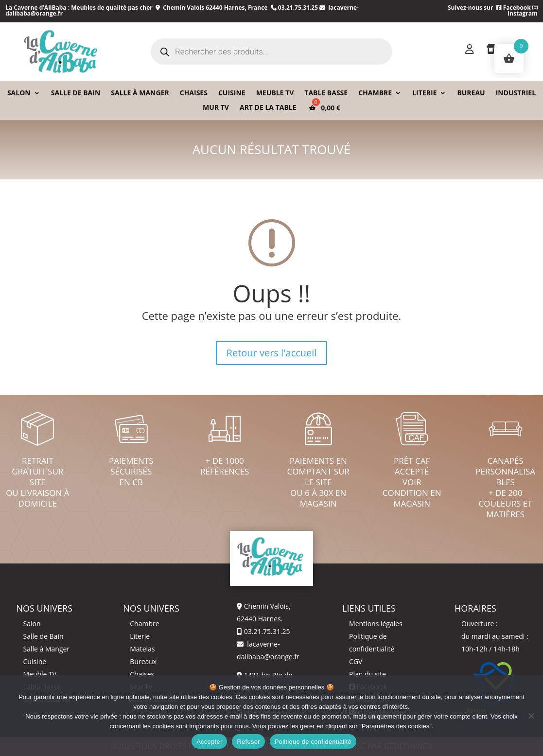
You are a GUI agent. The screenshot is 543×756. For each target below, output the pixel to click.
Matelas (142, 649)
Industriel (516, 93)
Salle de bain (76, 93)
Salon (19, 93)
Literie (424, 93)
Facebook (514, 8)
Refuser (248, 742)
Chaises (194, 93)
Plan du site (368, 674)
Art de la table (268, 108)
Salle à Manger (140, 93)
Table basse (326, 93)
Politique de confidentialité (313, 742)
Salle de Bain (43, 636)
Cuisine (232, 93)
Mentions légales (376, 624)
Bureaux (143, 661)
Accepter (209, 742)
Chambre (375, 93)
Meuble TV (275, 93)
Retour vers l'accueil (272, 353)
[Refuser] (531, 716)
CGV (356, 661)
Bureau (471, 93)
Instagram (523, 11)
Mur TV (216, 108)
